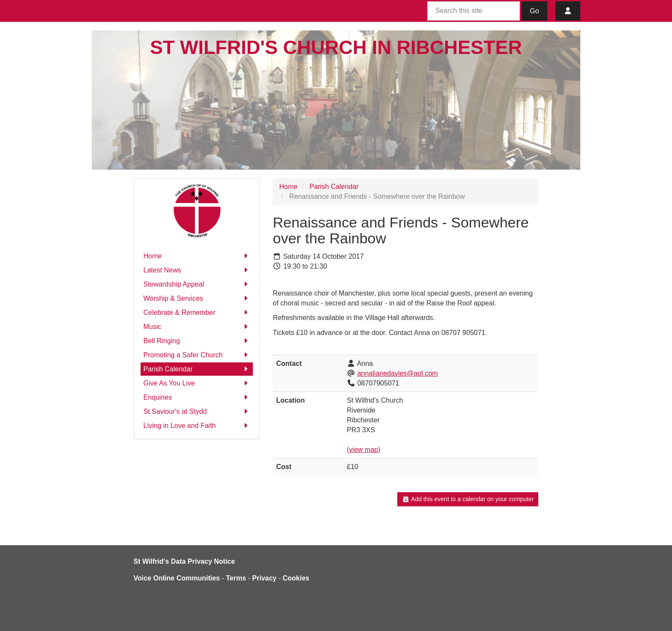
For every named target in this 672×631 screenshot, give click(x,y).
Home (197, 256)
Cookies (296, 578)
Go (534, 11)
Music (197, 327)
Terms (236, 578)
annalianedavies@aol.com (398, 373)
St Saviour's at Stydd (197, 411)
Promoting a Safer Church (197, 355)
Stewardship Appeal (197, 284)
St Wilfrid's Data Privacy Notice (184, 561)
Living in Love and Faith (197, 426)
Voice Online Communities (177, 578)
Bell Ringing (197, 341)
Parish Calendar (197, 369)
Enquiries (197, 397)
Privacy (264, 578)
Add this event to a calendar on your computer (468, 499)
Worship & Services (197, 298)
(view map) (363, 450)
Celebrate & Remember (197, 313)
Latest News (197, 270)
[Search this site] (474, 11)
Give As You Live (197, 383)
